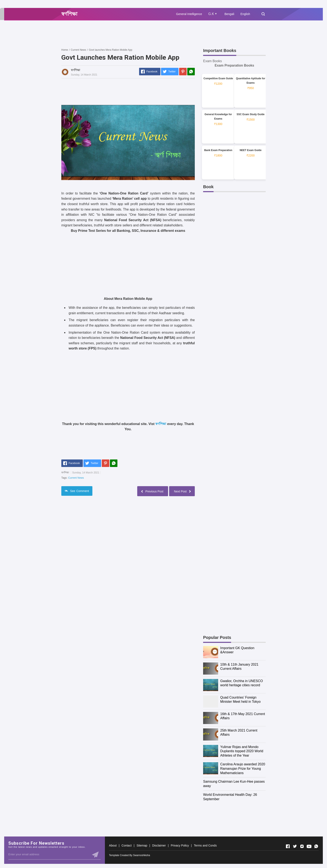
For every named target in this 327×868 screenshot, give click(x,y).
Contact (127, 845)
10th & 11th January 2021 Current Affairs (239, 667)
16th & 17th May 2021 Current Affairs (243, 716)
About (113, 845)
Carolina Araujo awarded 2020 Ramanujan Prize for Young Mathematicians (243, 769)
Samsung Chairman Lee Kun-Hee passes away (234, 784)
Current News (76, 478)
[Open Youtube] (309, 846)
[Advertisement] (137, 34)
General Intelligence (189, 14)
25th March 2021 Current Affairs (239, 733)
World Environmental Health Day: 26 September (230, 797)
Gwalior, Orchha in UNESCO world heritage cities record (242, 683)
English (245, 14)
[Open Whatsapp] (316, 846)
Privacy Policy (180, 845)
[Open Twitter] (295, 846)
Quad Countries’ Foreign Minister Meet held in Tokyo (240, 700)
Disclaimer (159, 845)
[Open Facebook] (288, 846)
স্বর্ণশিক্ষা (161, 424)
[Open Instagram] (302, 846)
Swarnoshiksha (141, 855)
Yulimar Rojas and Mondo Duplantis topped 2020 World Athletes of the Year (242, 751)
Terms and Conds (205, 845)
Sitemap (142, 845)
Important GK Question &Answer (237, 650)
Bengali (229, 14)
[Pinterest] (183, 72)
